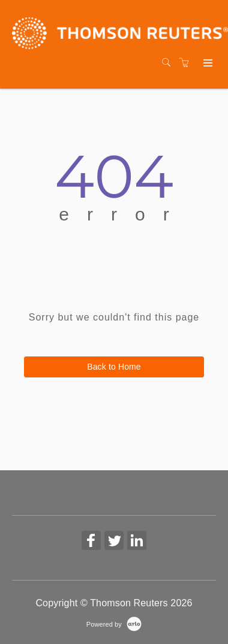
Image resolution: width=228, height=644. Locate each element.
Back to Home (114, 367)
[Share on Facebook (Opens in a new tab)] (91, 542)
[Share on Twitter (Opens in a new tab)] (114, 542)
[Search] (169, 63)
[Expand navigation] (207, 64)
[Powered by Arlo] (114, 624)
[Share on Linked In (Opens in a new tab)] (137, 542)
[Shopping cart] (187, 63)
